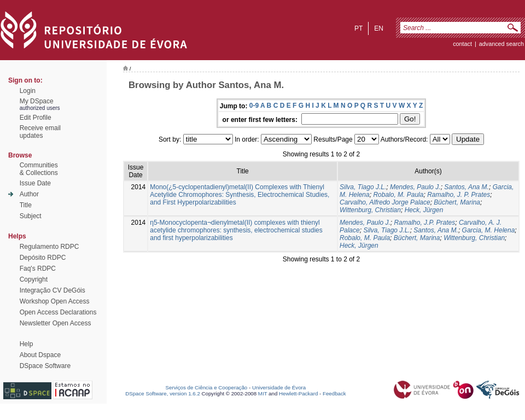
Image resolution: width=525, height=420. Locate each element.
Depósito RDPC (43, 258)
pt (358, 28)
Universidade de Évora (279, 387)
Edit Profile (36, 118)
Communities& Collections (39, 169)
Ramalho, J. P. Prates (459, 195)
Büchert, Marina (417, 238)
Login (28, 91)
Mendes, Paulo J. (415, 187)
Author (29, 194)
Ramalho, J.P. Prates (424, 223)
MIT (263, 393)
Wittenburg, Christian (370, 210)
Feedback (334, 393)
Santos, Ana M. (466, 187)
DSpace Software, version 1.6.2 (163, 393)
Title (26, 205)
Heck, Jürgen (424, 210)
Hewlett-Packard (298, 393)
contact (462, 44)
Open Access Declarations (58, 312)
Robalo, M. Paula (398, 195)
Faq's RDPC (38, 269)
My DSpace (37, 101)
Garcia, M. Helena (489, 230)
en (379, 28)
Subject (31, 216)
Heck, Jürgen (359, 246)
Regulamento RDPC (49, 247)
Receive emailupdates (40, 132)
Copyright (34, 279)
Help (27, 344)
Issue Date (35, 183)
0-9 (254, 106)
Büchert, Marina (457, 202)
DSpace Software (45, 366)
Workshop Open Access (55, 301)
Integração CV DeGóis (52, 290)
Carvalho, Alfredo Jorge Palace (385, 202)
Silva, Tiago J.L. (363, 187)
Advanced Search (501, 44)
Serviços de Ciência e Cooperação (207, 387)
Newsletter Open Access (56, 323)
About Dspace (40, 355)
